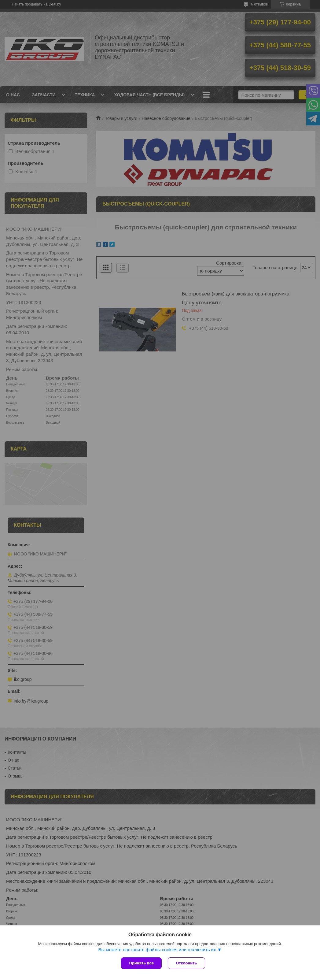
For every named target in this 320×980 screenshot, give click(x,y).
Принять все (141, 963)
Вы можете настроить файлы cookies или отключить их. (158, 950)
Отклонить (186, 963)
